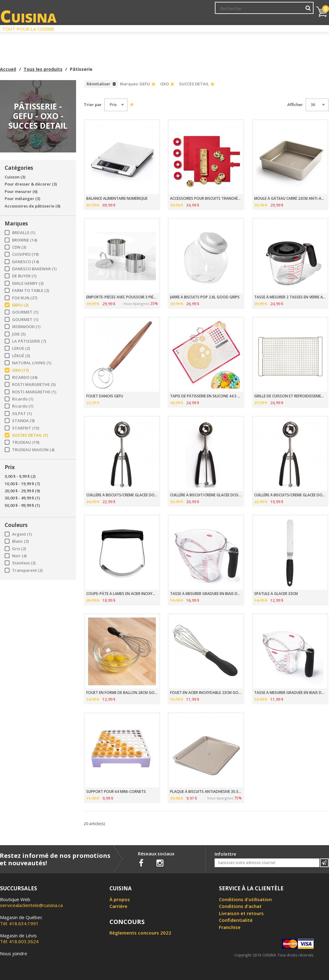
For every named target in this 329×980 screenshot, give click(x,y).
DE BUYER (24, 276)
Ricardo (23, 399)
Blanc (20, 541)
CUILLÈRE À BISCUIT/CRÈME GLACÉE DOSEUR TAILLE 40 (206, 495)
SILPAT (22, 414)
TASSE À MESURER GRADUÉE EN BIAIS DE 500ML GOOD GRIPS (290, 693)
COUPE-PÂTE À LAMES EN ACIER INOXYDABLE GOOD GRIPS (122, 594)
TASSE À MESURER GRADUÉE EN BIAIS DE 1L (206, 594)
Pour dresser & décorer (31, 184)
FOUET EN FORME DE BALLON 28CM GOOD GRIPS (122, 693)
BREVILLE (24, 233)
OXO (20, 370)
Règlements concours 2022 (140, 933)
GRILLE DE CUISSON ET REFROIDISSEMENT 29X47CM (290, 396)
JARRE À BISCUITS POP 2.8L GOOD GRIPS (205, 297)
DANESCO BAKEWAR (34, 269)
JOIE (19, 334)
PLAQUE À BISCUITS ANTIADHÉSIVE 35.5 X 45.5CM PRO (206, 792)
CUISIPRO (25, 254)
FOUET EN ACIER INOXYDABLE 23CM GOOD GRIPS (206, 693)
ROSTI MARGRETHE (34, 385)
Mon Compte (220, 11)
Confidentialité (236, 920)
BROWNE (25, 240)
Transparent (27, 570)
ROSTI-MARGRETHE (34, 392)
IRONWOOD (26, 327)
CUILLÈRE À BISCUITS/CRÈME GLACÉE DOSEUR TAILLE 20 (122, 495)
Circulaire (206, 27)
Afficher (295, 105)
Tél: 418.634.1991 (21, 920)
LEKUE (21, 348)
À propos (120, 899)
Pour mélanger (22, 199)
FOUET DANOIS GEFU (105, 396)
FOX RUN (25, 298)
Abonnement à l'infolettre (175, 11)
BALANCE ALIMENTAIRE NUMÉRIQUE (117, 199)
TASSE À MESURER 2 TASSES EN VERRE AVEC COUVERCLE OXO (290, 297)
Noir (19, 556)
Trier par (93, 105)
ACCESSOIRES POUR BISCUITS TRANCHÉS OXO (206, 199)
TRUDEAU (26, 442)
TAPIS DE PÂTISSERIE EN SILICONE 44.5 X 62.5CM (206, 396)
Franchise (230, 927)
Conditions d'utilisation (245, 899)
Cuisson (15, 177)
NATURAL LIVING (32, 363)
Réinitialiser (98, 84)
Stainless (24, 563)
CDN (19, 247)
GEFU (20, 305)
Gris (19, 549)
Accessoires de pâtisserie (32, 206)
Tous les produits (43, 69)
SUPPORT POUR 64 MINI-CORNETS (116, 792)
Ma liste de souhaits (259, 11)
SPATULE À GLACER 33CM (276, 594)
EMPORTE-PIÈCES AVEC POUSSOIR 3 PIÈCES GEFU (122, 297)
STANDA (23, 421)
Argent (22, 534)
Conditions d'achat (240, 906)
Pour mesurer (21, 192)
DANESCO (26, 262)
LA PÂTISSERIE (29, 341)
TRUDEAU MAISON (33, 450)
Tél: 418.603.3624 (19, 939)
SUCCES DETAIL (30, 435)
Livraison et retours (241, 913)
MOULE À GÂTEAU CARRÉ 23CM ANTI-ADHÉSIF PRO (290, 199)
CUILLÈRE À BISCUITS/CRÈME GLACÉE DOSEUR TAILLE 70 (290, 495)
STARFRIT (26, 428)
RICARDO (25, 377)
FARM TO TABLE (31, 291)
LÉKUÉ (21, 356)
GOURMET (25, 312)
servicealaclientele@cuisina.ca (31, 905)
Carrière (118, 906)
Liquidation (164, 27)
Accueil (8, 69)
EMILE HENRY (28, 283)
